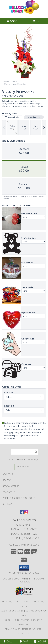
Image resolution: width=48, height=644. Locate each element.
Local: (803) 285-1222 (24, 534)
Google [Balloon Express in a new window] (7, 579)
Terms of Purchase (32, 629)
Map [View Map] (24, 641)
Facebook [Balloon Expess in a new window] (24, 582)
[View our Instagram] (26, 513)
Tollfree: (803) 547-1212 (24, 538)
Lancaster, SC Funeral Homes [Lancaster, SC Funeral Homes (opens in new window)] (16, 602)
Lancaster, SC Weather (12, 611)
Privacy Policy (12, 629)
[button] (24, 568)
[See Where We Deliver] (24, 467)
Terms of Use (24, 634)
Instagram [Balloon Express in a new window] (38, 579)
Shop (12, 21)
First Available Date (34, 117)
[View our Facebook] (22, 513)
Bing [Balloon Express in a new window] (17, 579)
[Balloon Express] (24, 14)
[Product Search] (25, 452)
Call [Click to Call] (8, 641)
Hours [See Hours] (40, 641)
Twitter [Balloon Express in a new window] (26, 579)
